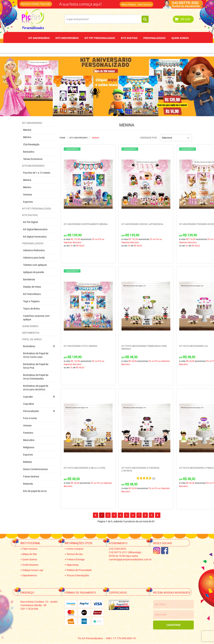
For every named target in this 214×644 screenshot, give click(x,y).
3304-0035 (117, 549)
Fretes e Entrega (76, 559)
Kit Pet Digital (30, 222)
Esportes (28, 202)
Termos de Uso (75, 554)
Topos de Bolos (31, 308)
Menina (27, 130)
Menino (27, 137)
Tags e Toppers (31, 301)
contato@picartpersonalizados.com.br (130, 559)
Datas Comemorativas (35, 469)
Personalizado (31, 411)
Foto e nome (30, 418)
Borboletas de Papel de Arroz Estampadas (36, 377)
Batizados (29, 152)
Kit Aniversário (39, 38)
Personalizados (154, 38)
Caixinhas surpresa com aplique (36, 318)
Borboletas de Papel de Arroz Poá (36, 366)
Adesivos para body (34, 258)
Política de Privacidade (79, 570)
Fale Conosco (145, 4)
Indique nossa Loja (33, 570)
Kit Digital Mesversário (35, 229)
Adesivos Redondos (34, 250)
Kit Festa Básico (32, 294)
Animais (28, 194)
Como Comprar (75, 549)
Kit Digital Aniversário (35, 237)
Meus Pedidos (129, 4)
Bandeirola (29, 279)
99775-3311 (125, 552)
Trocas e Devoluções (78, 575)
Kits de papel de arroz (35, 491)
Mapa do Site (30, 554)
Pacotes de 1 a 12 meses (37, 173)
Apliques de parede (33, 272)
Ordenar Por (148, 138)
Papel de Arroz (121, 48)
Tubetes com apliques (35, 265)
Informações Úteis (78, 543)
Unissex (27, 425)
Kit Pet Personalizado (100, 38)
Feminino (28, 433)
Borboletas (29, 346)
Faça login (45, 4)
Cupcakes (29, 404)
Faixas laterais (31, 476)
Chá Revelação (31, 144)
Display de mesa (32, 287)
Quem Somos (180, 38)
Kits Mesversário (67, 38)
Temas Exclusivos (33, 159)
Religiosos (29, 447)
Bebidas (28, 462)
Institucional (31, 543)
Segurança (73, 565)
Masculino (29, 440)
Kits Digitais (129, 38)
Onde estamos (30, 565)
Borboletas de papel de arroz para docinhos (36, 388)
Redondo (28, 484)
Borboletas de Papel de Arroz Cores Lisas (36, 355)
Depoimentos (95, 48)
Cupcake (28, 397)
